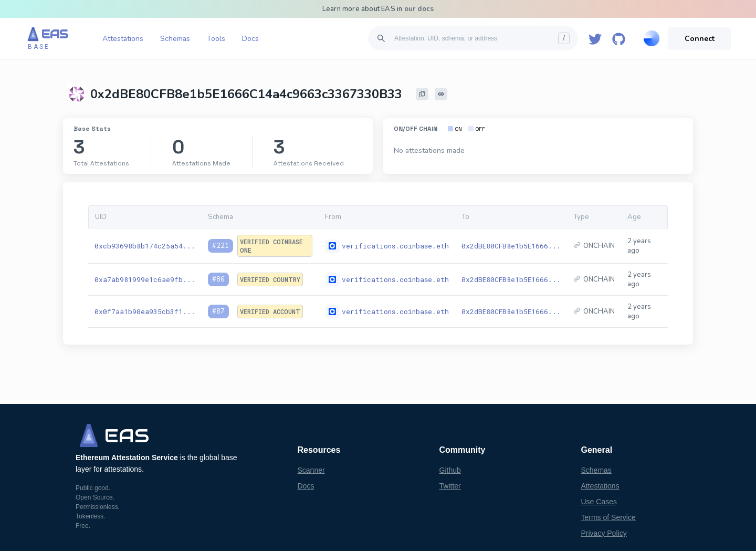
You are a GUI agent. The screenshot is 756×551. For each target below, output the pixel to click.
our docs (419, 9)
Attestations (123, 39)
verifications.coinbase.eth (395, 246)
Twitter (450, 486)
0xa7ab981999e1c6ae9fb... (145, 279)
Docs (250, 39)
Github (450, 470)
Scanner (311, 470)
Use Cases (599, 502)
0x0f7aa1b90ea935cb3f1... (145, 311)
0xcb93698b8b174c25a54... (145, 246)
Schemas (175, 39)
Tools (216, 39)
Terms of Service (608, 517)
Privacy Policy (604, 533)
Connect (700, 39)
